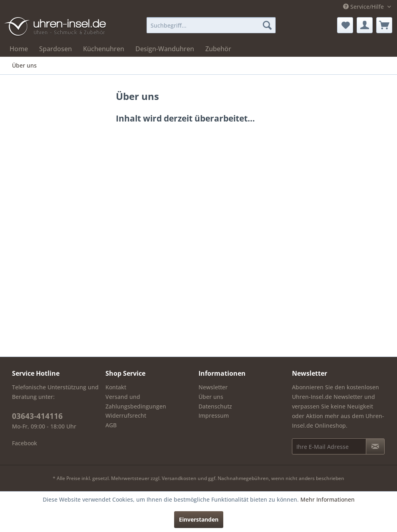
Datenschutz (215, 406)
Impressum (214, 415)
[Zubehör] (218, 49)
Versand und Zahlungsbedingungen (136, 401)
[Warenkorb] (384, 25)
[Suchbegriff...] (211, 25)
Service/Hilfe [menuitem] (364, 7)
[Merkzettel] (345, 25)
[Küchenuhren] (104, 49)
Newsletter (213, 387)
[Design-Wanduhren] (165, 49)
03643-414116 (37, 416)
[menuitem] (211, 25)
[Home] (19, 49)
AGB (111, 425)
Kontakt (116, 387)
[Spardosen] (56, 49)
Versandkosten (179, 478)
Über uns (211, 397)
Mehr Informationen (328, 499)
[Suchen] (267, 25)
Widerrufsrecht (126, 415)
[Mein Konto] (365, 25)
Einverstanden (199, 519)
